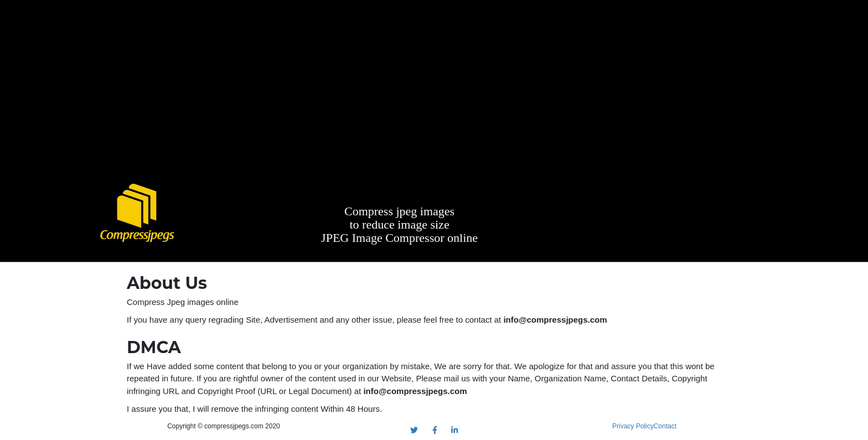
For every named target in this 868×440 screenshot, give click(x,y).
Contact (665, 426)
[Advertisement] (434, 94)
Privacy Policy (633, 426)
